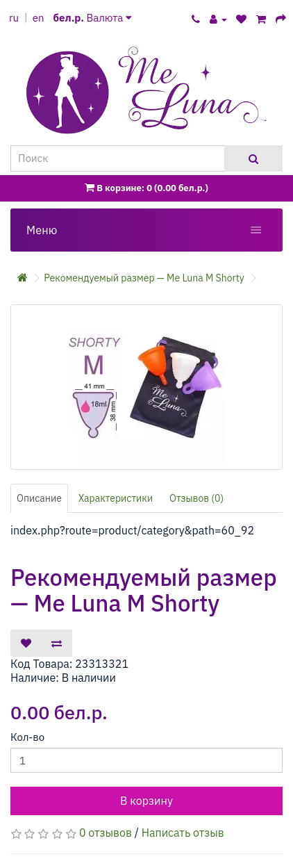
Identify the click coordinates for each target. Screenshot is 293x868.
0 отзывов (106, 833)
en (39, 18)
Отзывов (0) (196, 498)
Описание (39, 498)
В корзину (146, 801)
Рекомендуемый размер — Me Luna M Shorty (144, 278)
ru (14, 18)
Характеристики (116, 498)
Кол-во (27, 737)
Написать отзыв (183, 833)
